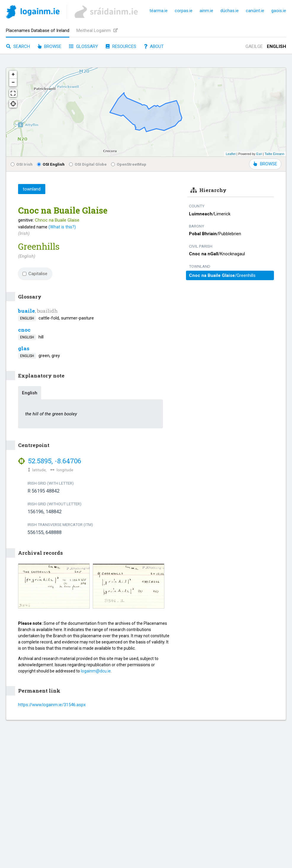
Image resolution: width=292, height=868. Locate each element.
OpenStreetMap (129, 164)
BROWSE (265, 164)
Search (18, 46)
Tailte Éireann (274, 154)
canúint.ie (255, 11)
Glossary (84, 46)
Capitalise (35, 274)
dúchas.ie (230, 11)
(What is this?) (62, 227)
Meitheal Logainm (97, 30)
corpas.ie (184, 11)
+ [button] (13, 75)
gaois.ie (279, 11)
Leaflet (231, 154)
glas (24, 348)
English (276, 46)
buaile (27, 311)
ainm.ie (206, 11)
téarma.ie (159, 11)
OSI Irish (22, 164)
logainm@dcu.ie (96, 671)
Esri (259, 154)
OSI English (51, 164)
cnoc (24, 330)
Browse (49, 46)
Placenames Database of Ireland (38, 30)
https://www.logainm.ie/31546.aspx (52, 705)
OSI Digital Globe (88, 164)
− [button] (13, 83)
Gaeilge (254, 46)
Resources (121, 46)
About (154, 46)
